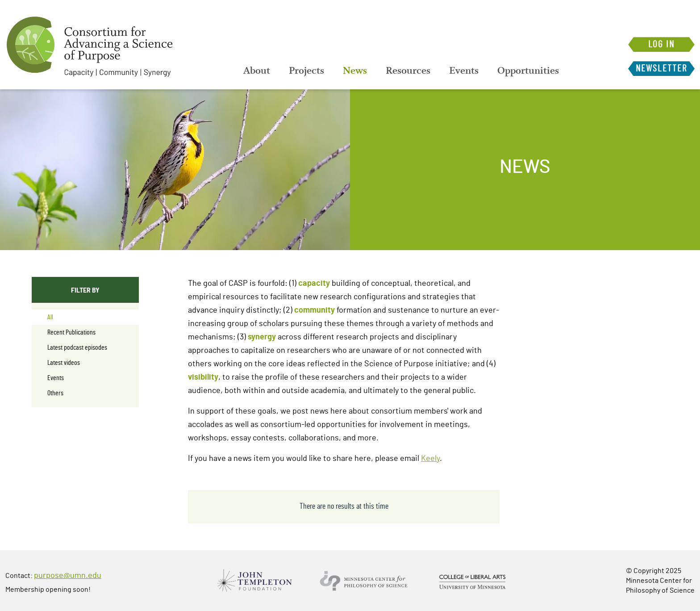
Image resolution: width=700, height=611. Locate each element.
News (355, 71)
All (50, 317)
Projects (306, 71)
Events (464, 71)
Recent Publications (71, 332)
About (257, 71)
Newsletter (661, 69)
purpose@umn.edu (68, 576)
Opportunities (528, 71)
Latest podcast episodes (77, 347)
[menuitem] (257, 71)
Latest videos (64, 363)
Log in (661, 44)
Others (55, 393)
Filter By (85, 290)
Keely (430, 459)
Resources (408, 71)
